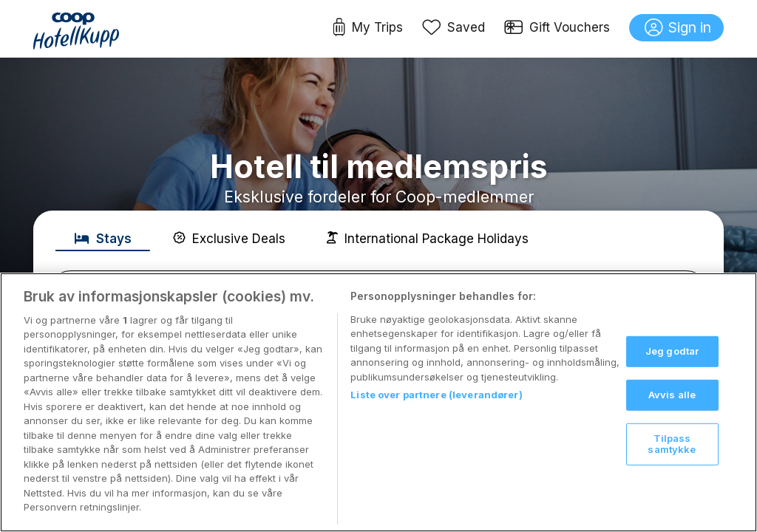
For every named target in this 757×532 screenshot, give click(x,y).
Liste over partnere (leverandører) (436, 395)
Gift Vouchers (557, 28)
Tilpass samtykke (672, 443)
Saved (454, 28)
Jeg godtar (672, 351)
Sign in (678, 28)
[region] (378, 402)
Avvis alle (672, 395)
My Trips (368, 28)
